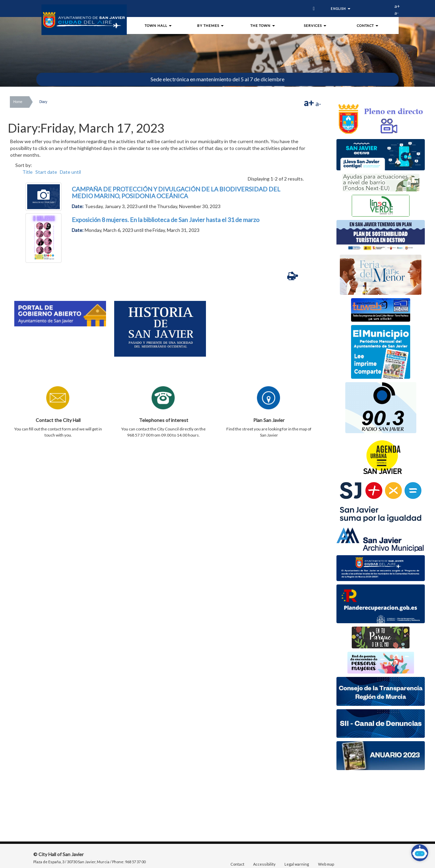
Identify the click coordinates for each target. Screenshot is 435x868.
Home (18, 102)
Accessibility (264, 864)
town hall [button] (158, 25)
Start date (46, 172)
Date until (70, 172)
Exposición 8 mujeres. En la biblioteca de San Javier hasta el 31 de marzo (166, 220)
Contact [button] (368, 25)
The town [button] (263, 25)
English (340, 9)
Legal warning (297, 864)
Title (28, 172)
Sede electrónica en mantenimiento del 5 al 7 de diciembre (217, 79)
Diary (43, 102)
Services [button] (315, 25)
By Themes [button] (210, 25)
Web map (326, 864)
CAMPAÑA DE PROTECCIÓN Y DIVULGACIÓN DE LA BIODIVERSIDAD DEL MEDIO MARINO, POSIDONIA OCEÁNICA (176, 192)
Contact (237, 864)
